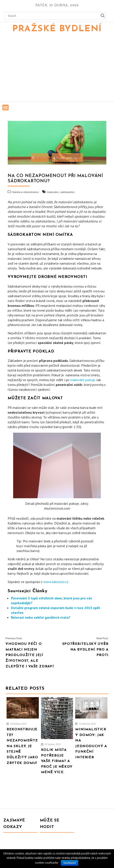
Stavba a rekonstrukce (25, 192)
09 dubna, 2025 (17, 724)
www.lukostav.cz (56, 582)
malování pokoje (83, 380)
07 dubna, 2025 (51, 744)
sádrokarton (67, 192)
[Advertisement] (57, 69)
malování (53, 192)
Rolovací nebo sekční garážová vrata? (41, 617)
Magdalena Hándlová (68, 158)
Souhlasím (70, 863)
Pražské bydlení (57, 29)
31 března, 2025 (86, 724)
